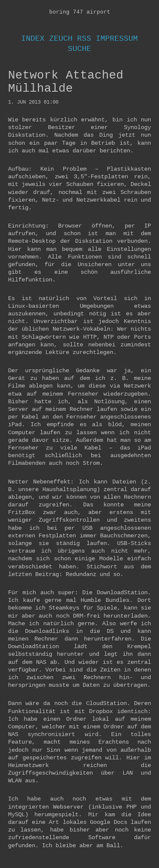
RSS (84, 39)
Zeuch (61, 39)
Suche (79, 49)
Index (33, 39)
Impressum (117, 39)
